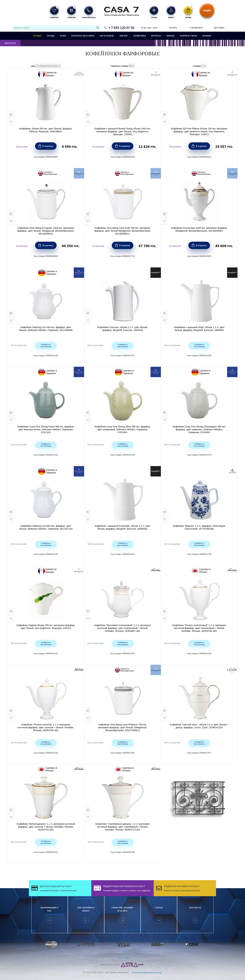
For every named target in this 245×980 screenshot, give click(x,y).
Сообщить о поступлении (46, 345)
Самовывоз (196, 28)
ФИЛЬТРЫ (10, 43)
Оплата (173, 28)
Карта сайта (124, 958)
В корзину (48, 146)
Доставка (219, 28)
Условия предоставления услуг (147, 972)
